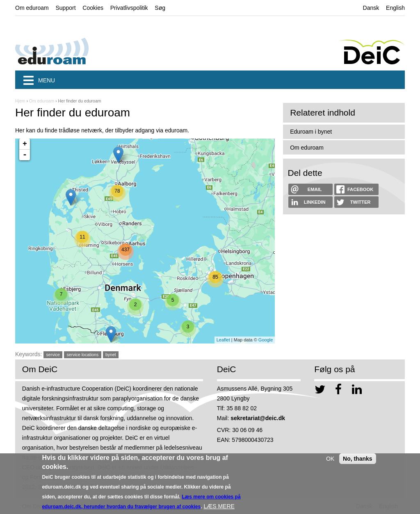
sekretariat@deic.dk (258, 418)
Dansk (371, 8)
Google (266, 340)
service (53, 355)
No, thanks (358, 461)
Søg (160, 8)
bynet (111, 355)
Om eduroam (32, 8)
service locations (83, 355)
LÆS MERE (219, 508)
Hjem (20, 101)
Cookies (93, 8)
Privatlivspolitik (129, 8)
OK (330, 461)
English (395, 8)
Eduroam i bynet (311, 132)
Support (66, 8)
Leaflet (223, 340)
